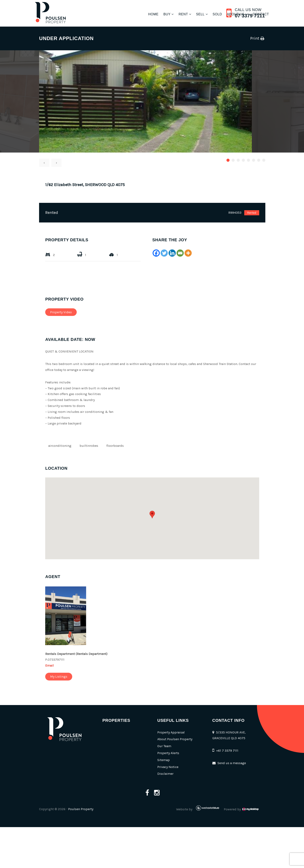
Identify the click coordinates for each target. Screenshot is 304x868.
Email (56, 665)
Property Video (68, 312)
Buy (156, 14)
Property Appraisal (171, 732)
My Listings (65, 677)
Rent (173, 14)
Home (143, 14)
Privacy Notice (167, 767)
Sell (190, 14)
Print (248, 38)
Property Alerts (168, 753)
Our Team (164, 746)
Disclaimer (165, 774)
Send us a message (232, 763)
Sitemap (163, 760)
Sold (207, 14)
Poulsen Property (87, 809)
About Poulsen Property (174, 739)
